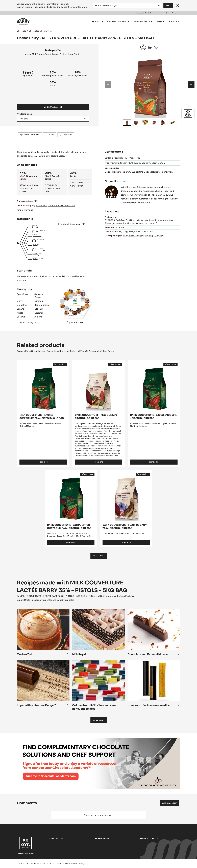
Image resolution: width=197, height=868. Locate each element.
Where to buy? (149, 838)
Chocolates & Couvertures (41, 31)
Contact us (56, 838)
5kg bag (140, 236)
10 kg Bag (159, 236)
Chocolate (21, 31)
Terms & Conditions (39, 863)
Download (75, 323)
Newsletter (102, 838)
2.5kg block (129, 236)
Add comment (169, 803)
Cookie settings (78, 863)
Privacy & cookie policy (60, 863)
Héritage (29, 210)
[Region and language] (128, 6)
